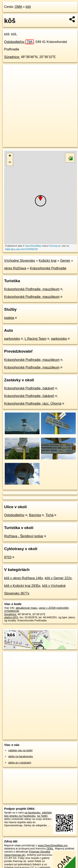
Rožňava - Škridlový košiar (24, 536)
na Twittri (42, 816)
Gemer (65, 261)
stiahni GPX (11, 617)
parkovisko (12, 339)
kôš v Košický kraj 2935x (22, 586)
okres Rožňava (15, 268)
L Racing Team (36, 339)
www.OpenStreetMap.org (53, 845)
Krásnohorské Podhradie (48, 268)
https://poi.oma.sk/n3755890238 (21, 249)
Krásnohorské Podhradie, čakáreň (29, 388)
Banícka (35, 515)
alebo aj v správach (20, 763)
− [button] (10, 163)
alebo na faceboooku (21, 756)
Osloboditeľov (19, 42)
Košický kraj (47, 261)
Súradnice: (12, 57)
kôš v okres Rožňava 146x (24, 578)
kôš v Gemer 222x (58, 578)
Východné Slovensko (20, 261)
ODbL (50, 848)
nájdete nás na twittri (20, 750)
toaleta (9, 318)
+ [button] (10, 156)
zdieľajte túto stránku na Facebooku (28, 814)
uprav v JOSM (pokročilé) (54, 608)
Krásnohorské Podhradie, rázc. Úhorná (33, 404)
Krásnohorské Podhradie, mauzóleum (32, 289)
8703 (8, 557)
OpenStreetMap (33, 246)
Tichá (50, 515)
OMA (18, 7)
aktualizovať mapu (26, 608)
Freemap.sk (54, 246)
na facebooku (32, 813)
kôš (28, 7)
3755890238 (11, 611)
